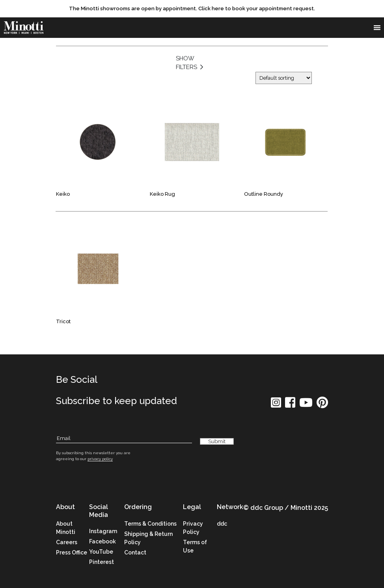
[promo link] (192, 9)
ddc (222, 524)
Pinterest (102, 562)
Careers (67, 542)
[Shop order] (284, 78)
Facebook (103, 541)
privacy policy (100, 459)
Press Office (72, 552)
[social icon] (276, 405)
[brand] (24, 28)
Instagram (103, 531)
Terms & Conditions (150, 524)
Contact (135, 552)
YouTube (101, 552)
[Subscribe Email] (124, 439)
